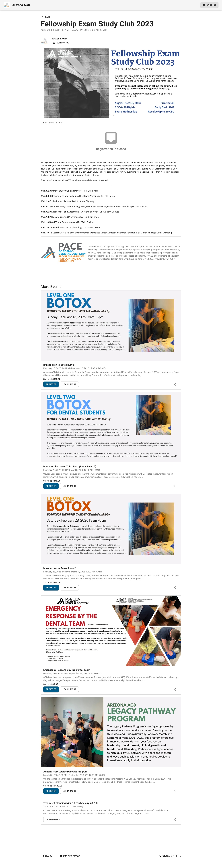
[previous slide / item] (43, 83)
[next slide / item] (179, 83)
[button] (109, 115)
